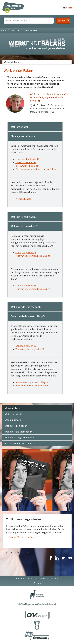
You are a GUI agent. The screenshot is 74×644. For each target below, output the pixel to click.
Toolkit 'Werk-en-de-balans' (23, 537)
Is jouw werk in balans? (27, 166)
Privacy (37, 583)
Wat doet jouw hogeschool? (30, 349)
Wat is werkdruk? (14, 414)
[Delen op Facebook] (50, 558)
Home (4, 30)
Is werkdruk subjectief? (27, 159)
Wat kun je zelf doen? (16, 426)
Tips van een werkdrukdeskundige (33, 256)
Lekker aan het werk (26, 162)
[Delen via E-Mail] (70, 558)
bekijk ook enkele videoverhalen (32, 386)
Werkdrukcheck (23, 199)
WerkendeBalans (13, 62)
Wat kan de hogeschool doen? (20, 437)
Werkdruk (15, 30)
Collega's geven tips (26, 252)
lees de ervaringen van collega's (32, 382)
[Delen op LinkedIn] (57, 558)
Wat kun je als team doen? (18, 432)
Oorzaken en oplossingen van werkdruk (36, 169)
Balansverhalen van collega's (20, 443)
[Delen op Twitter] (63, 558)
